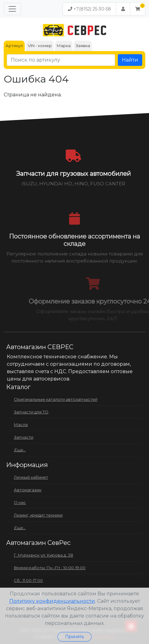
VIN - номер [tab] (40, 46)
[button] (138, 9)
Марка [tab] (64, 46)
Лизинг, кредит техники (38, 515)
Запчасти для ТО (31, 412)
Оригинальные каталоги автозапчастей (56, 399)
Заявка (83, 46)
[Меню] (12, 9)
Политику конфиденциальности (52, 601)
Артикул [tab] (14, 46)
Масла (21, 425)
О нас (20, 502)
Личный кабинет (31, 477)
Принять (74, 637)
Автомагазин (28, 490)
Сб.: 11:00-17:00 (28, 580)
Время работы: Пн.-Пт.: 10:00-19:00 (50, 568)
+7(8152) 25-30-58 (89, 9)
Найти (130, 60)
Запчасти (24, 437)
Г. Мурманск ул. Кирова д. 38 (43, 555)
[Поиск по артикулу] (61, 60)
